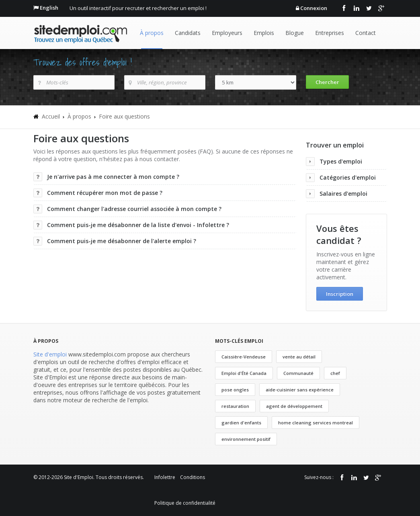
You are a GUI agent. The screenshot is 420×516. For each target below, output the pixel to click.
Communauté (298, 373)
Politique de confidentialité (185, 503)
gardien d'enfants (241, 423)
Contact (366, 33)
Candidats (188, 33)
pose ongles (235, 390)
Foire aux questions (124, 116)
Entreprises (330, 33)
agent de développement (294, 406)
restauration (235, 406)
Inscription (340, 294)
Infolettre (165, 477)
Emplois (264, 33)
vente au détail (299, 357)
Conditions (193, 477)
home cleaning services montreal (316, 423)
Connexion (314, 8)
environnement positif (246, 439)
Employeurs (227, 33)
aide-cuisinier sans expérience (300, 390)
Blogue (295, 33)
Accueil (51, 116)
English (49, 8)
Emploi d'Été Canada (244, 373)
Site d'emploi (50, 354)
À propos (152, 33)
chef (335, 373)
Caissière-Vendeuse (244, 357)
